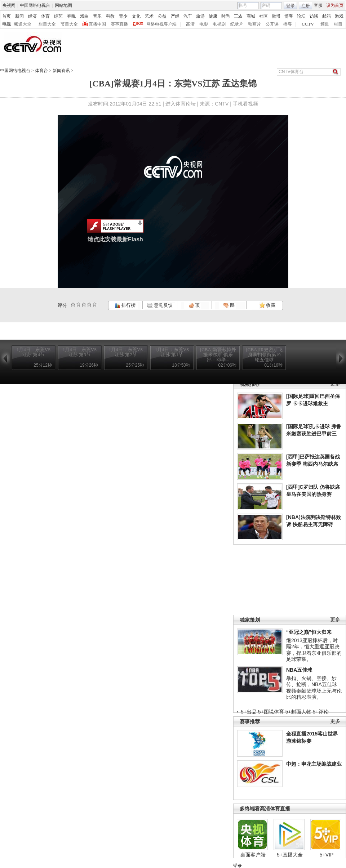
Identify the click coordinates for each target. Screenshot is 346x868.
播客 (288, 24)
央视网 (9, 5)
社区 (263, 16)
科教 (110, 16)
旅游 (200, 16)
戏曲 (84, 16)
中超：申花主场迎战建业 (314, 764)
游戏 (339, 16)
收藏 (267, 305)
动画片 (254, 24)
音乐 (97, 16)
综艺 (58, 16)
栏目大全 (47, 24)
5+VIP (327, 855)
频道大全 (23, 24)
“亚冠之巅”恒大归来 (309, 632)
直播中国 (97, 24)
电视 (6, 24)
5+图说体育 (271, 712)
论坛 (301, 16)
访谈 (314, 16)
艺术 (149, 16)
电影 (204, 24)
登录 (290, 6)
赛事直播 (119, 24)
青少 (123, 16)
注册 (306, 6)
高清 (190, 24)
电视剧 (219, 24)
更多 (335, 620)
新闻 (19, 16)
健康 (213, 16)
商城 (251, 16)
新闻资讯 (61, 71)
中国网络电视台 (35, 5)
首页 (6, 16)
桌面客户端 (253, 855)
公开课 (272, 24)
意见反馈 (160, 305)
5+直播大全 (290, 855)
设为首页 (335, 5)
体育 (45, 16)
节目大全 (69, 24)
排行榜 (125, 305)
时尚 (226, 16)
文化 (136, 16)
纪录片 (237, 24)
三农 (238, 16)
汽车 (188, 16)
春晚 (71, 16)
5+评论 (321, 712)
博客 (289, 16)
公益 (162, 16)
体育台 (41, 71)
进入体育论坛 (181, 104)
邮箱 (327, 16)
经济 (32, 16)
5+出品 (249, 712)
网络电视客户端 (161, 24)
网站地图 (63, 5)
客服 (318, 5)
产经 (175, 16)
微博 (276, 16)
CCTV (308, 24)
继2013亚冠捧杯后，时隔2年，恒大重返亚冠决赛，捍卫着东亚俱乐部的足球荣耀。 (314, 650)
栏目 (338, 24)
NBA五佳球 (299, 670)
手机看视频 (245, 104)
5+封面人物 (298, 712)
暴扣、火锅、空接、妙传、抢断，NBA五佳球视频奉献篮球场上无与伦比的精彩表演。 (314, 688)
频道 (325, 24)
